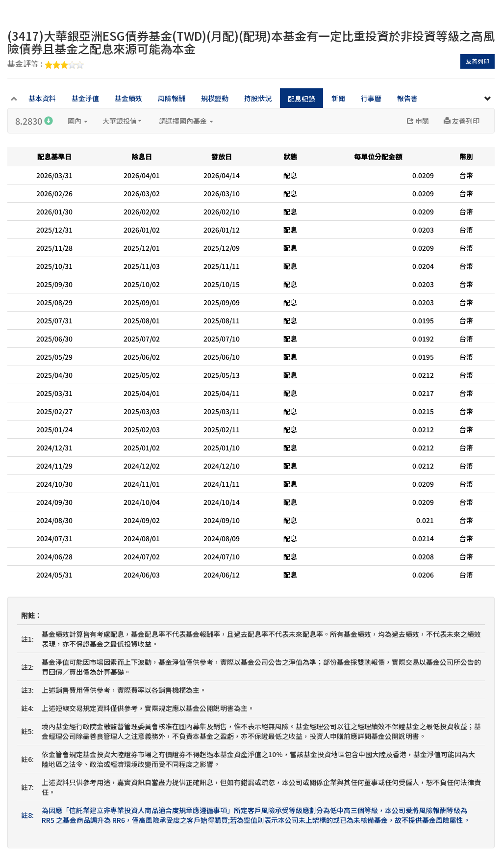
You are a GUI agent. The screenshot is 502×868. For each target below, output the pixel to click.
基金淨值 (85, 98)
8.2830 (34, 121)
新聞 (338, 98)
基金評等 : (46, 64)
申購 (418, 121)
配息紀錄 (301, 99)
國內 (78, 121)
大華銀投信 (122, 121)
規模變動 (215, 98)
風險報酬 (172, 98)
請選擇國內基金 (186, 121)
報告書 (407, 98)
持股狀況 (258, 98)
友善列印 (477, 61)
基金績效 (128, 98)
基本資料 (42, 98)
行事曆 (371, 98)
